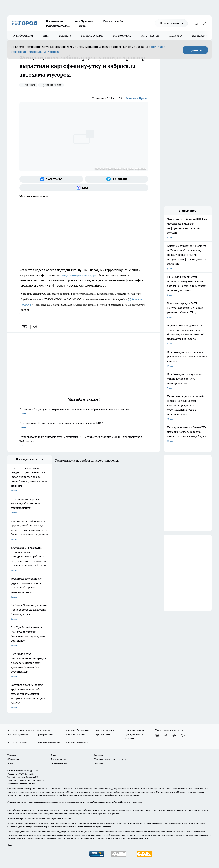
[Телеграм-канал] (117, 179)
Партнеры (98, 763)
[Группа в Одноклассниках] (166, 736)
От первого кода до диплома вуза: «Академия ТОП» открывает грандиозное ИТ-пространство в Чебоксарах (84, 442)
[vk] (25, 327)
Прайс (10, 763)
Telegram (12, 755)
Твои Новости (43, 730)
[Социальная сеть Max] (84, 188)
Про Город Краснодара (77, 742)
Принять (195, 50)
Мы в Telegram (150, 36)
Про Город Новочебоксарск (21, 730)
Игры (83, 26)
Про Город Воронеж (105, 730)
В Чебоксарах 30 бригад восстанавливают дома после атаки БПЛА (84, 425)
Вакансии (65, 36)
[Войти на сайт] (205, 23)
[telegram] (36, 327)
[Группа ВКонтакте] (51, 179)
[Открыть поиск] (196, 23)
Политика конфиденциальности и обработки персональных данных (40, 818)
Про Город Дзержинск (18, 742)
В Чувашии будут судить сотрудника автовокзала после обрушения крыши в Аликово (84, 412)
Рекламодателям (58, 26)
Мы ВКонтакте (122, 36)
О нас (53, 755)
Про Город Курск (45, 734)
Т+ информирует (23, 36)
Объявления (13, 759)
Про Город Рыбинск (75, 734)
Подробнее (113, 813)
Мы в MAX (176, 36)
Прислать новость (171, 23)
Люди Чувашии (83, 21)
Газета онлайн (113, 21)
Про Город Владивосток (48, 742)
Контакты (98, 755)
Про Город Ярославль (18, 734)
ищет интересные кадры (80, 275)
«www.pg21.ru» (31, 770)
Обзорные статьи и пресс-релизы (110, 759)
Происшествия (51, 85)
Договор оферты (59, 759)
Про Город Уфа (103, 734)
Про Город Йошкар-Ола (78, 730)
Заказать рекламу (92, 36)
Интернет (28, 85)
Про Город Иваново (134, 730)
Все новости (54, 21)
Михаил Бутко (137, 98)
